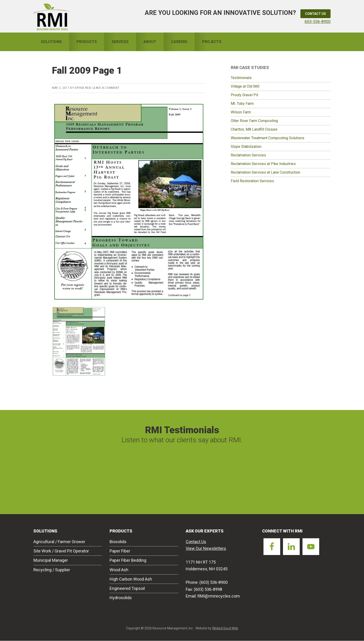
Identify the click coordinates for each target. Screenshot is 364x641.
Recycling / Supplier (52, 570)
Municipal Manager (51, 560)
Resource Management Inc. (52, 16)
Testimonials (241, 78)
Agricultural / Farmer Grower (59, 542)
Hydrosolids (121, 598)
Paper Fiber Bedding (128, 560)
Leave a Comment (106, 88)
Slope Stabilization (246, 147)
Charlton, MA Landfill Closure (254, 129)
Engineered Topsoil (127, 588)
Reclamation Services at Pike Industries (263, 164)
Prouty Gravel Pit (244, 95)
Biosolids (118, 542)
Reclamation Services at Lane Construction (265, 172)
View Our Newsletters (206, 548)
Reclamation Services (248, 155)
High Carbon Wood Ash (131, 579)
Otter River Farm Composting (254, 121)
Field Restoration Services (252, 181)
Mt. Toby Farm (242, 104)
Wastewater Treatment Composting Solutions (268, 138)
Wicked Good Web (225, 628)
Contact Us (315, 14)
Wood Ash (119, 570)
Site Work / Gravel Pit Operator (61, 551)
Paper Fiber (120, 551)
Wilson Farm (241, 112)
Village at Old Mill (245, 86)
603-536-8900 (318, 21)
